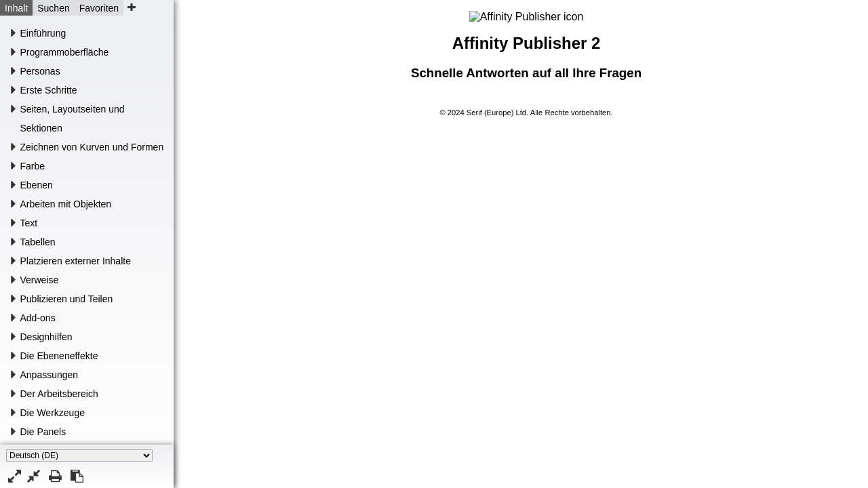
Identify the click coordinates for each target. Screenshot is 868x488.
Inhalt (16, 8)
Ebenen (37, 185)
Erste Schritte (49, 90)
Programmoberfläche (65, 52)
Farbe (33, 166)
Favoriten (99, 8)
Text (29, 223)
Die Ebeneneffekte (59, 356)
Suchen (53, 8)
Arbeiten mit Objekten (66, 204)
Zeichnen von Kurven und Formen (92, 147)
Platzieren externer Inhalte (76, 261)
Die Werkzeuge (53, 413)
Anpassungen (50, 375)
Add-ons (38, 318)
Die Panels (43, 432)
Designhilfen (46, 337)
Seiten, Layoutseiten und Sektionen (73, 119)
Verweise (40, 280)
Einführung (43, 33)
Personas (40, 71)
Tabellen (38, 242)
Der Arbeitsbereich (59, 394)
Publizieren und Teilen (67, 299)
